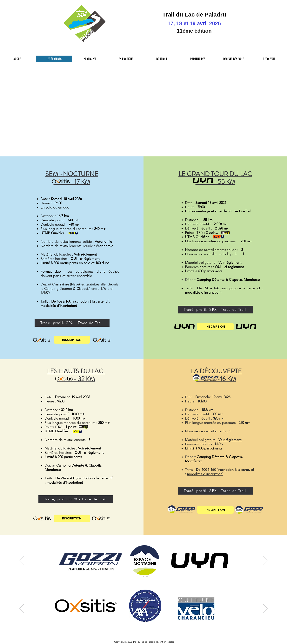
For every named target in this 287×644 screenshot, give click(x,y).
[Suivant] (265, 560)
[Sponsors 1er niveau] (138, 621)
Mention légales (166, 642)
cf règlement (90, 259)
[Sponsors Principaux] (140, 576)
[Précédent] (22, 560)
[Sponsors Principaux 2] (143, 576)
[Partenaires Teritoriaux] (147, 576)
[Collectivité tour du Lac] (145, 621)
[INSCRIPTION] (72, 340)
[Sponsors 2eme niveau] (142, 621)
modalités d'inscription (58, 306)
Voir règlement (86, 254)
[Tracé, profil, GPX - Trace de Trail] (72, 323)
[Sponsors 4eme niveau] (149, 621)
